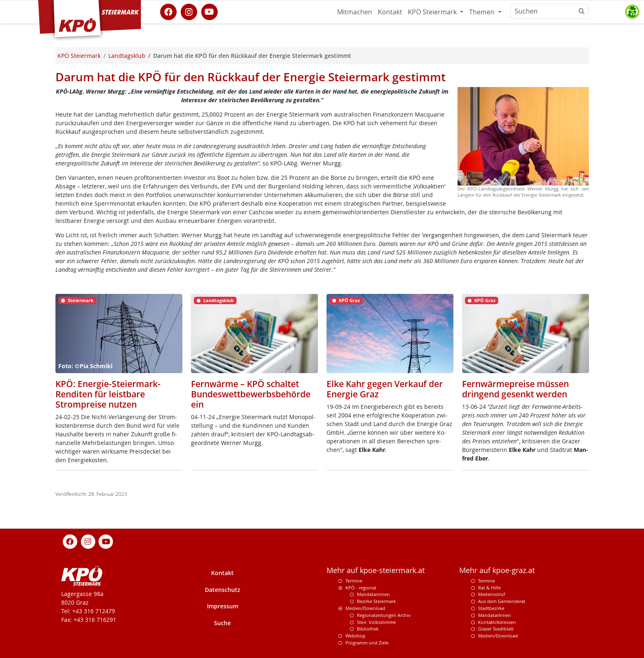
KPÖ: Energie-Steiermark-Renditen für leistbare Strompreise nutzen (108, 394)
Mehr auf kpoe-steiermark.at (376, 570)
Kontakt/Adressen (497, 622)
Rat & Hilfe (489, 588)
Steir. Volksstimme (376, 622)
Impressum (223, 606)
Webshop (355, 636)
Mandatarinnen (373, 594)
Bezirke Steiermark (376, 601)
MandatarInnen (494, 615)
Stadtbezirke (491, 608)
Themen (483, 12)
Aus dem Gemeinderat (502, 601)
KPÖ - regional (361, 588)
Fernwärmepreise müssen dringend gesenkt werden (515, 389)
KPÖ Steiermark (433, 12)
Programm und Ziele (367, 643)
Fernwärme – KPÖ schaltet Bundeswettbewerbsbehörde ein (251, 394)
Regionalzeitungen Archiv (384, 615)
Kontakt (390, 12)
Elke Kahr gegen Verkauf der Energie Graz (385, 389)
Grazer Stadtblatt (496, 629)
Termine (354, 581)
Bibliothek (368, 629)
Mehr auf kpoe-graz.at (497, 570)
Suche (222, 623)
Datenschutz (223, 590)
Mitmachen (355, 12)
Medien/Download (365, 608)
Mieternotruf (492, 594)
